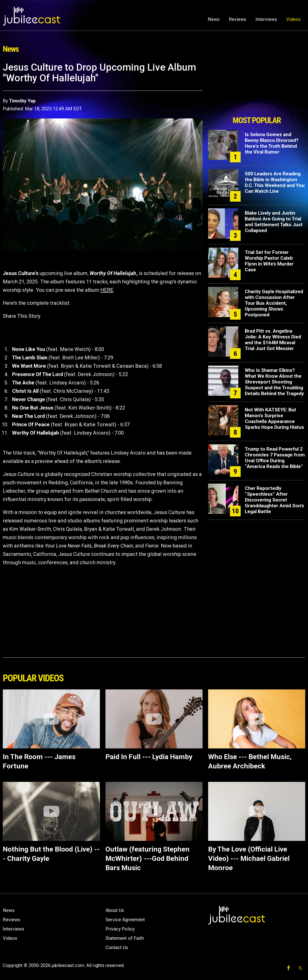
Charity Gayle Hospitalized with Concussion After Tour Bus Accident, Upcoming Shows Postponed (274, 303)
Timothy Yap (22, 101)
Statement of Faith (125, 938)
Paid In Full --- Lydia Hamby (149, 757)
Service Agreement (125, 920)
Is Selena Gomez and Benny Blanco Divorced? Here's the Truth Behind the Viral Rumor (272, 143)
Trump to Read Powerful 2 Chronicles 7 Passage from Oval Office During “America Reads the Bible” (275, 458)
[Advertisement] (257, 88)
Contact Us (117, 947)
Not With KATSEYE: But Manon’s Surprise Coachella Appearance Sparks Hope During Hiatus (274, 418)
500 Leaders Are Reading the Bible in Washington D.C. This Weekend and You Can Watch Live (275, 182)
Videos (293, 19)
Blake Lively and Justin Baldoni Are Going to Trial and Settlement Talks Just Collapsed (274, 222)
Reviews (238, 19)
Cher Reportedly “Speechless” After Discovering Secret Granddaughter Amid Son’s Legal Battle (274, 500)
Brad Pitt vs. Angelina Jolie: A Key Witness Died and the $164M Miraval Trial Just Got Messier (273, 340)
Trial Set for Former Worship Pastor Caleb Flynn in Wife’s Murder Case (269, 261)
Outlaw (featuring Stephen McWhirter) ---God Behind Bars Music (147, 858)
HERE (107, 290)
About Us (115, 910)
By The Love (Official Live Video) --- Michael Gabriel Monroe (249, 858)
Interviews (266, 19)
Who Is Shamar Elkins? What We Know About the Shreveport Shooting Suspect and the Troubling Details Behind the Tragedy (274, 382)
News (214, 19)
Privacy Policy (120, 929)
